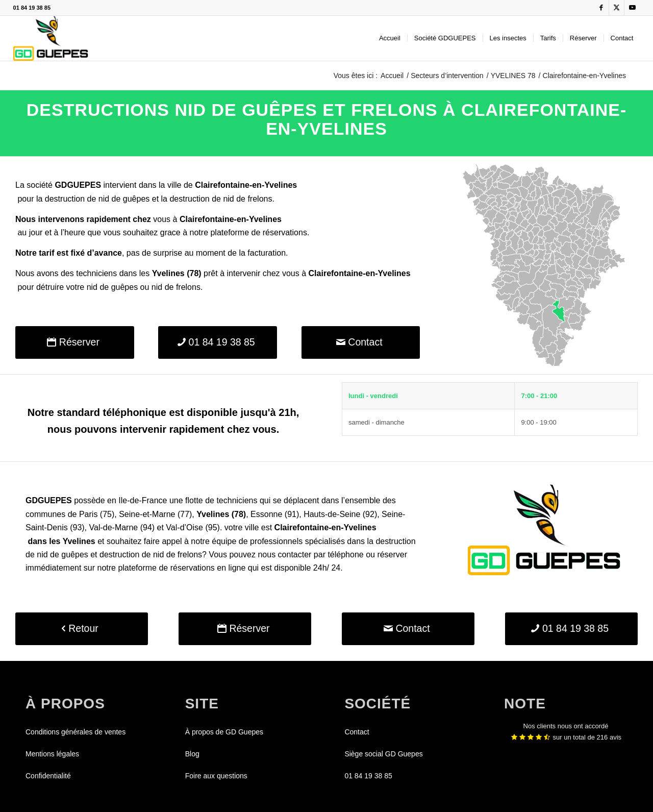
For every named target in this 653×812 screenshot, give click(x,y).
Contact (357, 732)
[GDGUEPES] (51, 38)
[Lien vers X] (617, 8)
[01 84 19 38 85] (218, 342)
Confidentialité (48, 776)
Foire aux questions (216, 776)
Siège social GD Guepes (383, 754)
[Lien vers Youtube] (632, 8)
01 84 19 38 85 (32, 8)
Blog (192, 754)
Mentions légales (52, 754)
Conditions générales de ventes (76, 732)
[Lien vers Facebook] (601, 8)
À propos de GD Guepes (224, 732)
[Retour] (82, 629)
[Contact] (361, 342)
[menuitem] (390, 38)
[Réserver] (75, 342)
